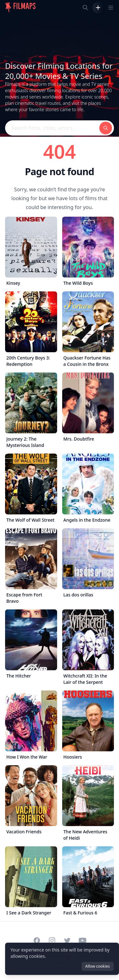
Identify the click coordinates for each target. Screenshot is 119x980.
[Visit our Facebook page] (37, 940)
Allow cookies (98, 966)
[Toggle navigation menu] (111, 8)
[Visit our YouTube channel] (83, 940)
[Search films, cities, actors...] (85, 8)
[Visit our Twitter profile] (67, 940)
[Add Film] (98, 8)
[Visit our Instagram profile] (52, 940)
